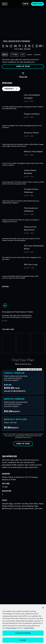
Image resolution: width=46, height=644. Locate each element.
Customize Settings (23, 636)
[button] (23, 66)
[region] (23, 35)
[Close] (43, 611)
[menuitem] (5, 4)
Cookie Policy (29, 631)
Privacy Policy (11, 631)
